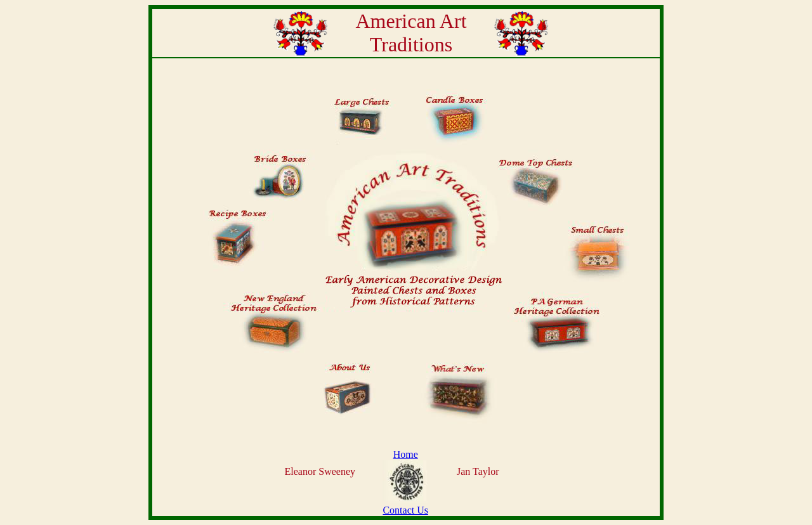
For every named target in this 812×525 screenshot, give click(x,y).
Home (406, 454)
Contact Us (405, 510)
